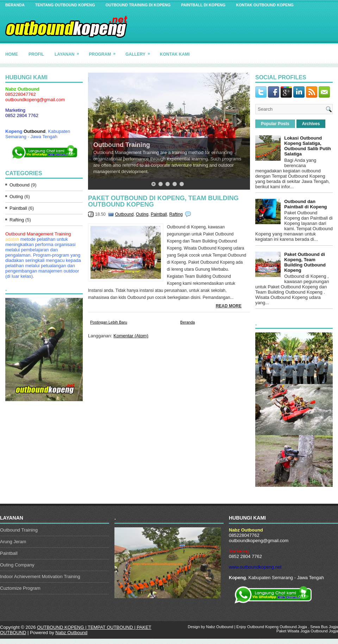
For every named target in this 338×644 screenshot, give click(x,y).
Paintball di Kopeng (203, 5)
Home (12, 54)
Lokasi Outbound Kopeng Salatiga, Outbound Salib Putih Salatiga (308, 146)
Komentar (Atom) (131, 336)
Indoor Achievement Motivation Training (40, 576)
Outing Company (17, 565)
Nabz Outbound (71, 633)
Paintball (18, 208)
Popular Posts (275, 124)
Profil (36, 54)
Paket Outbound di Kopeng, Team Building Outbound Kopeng (163, 201)
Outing (16, 197)
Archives (311, 124)
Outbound (35, 131)
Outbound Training (122, 145)
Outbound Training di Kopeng (138, 5)
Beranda (15, 5)
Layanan (69, 52)
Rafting (17, 220)
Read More (229, 306)
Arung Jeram (13, 542)
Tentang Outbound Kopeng (65, 5)
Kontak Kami (175, 54)
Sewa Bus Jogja (324, 627)
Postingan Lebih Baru (109, 322)
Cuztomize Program (20, 588)
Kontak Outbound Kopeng (265, 5)
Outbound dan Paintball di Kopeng (305, 204)
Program (104, 52)
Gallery (140, 52)
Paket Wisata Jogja (293, 631)
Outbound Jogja (293, 627)
